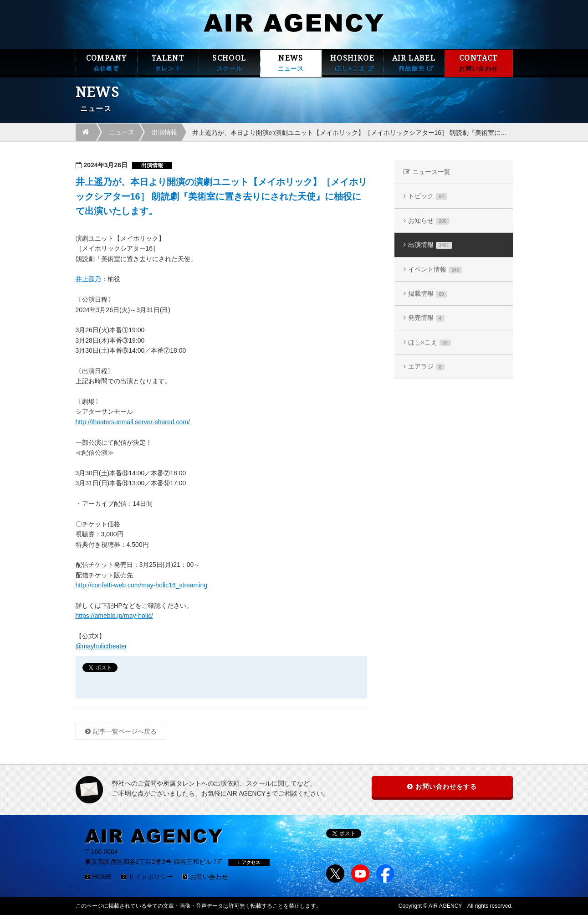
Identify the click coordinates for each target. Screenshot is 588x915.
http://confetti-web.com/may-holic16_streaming (141, 585)
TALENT (168, 63)
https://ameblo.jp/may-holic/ (114, 616)
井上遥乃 (88, 279)
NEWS (291, 63)
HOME (102, 877)
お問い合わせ (209, 877)
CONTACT (479, 63)
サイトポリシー (151, 877)
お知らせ (429, 221)
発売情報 (427, 318)
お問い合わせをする (446, 786)
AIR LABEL (414, 63)
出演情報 (164, 132)
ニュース (122, 132)
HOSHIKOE (353, 63)
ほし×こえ (429, 342)
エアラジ (427, 367)
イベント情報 (435, 270)
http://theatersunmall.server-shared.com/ (133, 422)
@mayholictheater (101, 646)
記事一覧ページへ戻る (125, 731)
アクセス (249, 862)
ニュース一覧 (431, 172)
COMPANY (107, 63)
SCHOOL (230, 63)
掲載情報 (428, 294)
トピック (428, 196)
